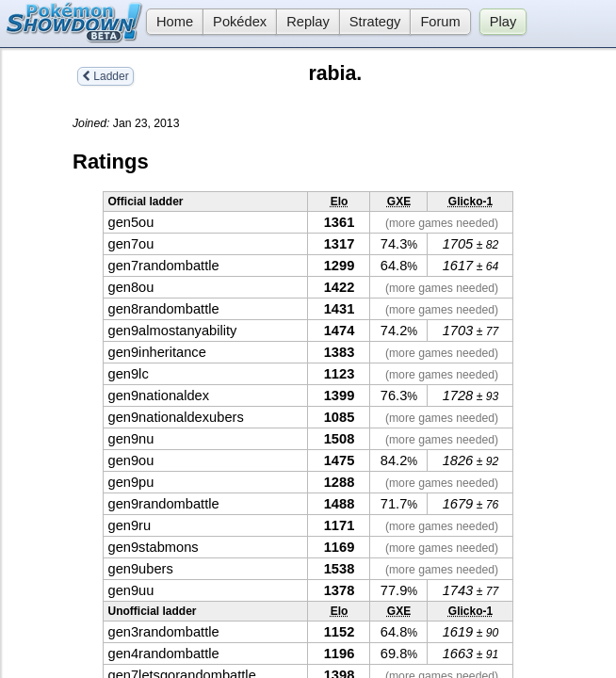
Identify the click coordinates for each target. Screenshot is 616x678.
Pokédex (240, 22)
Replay (308, 22)
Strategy (375, 22)
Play (503, 22)
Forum (440, 22)
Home (170, 22)
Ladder (105, 76)
